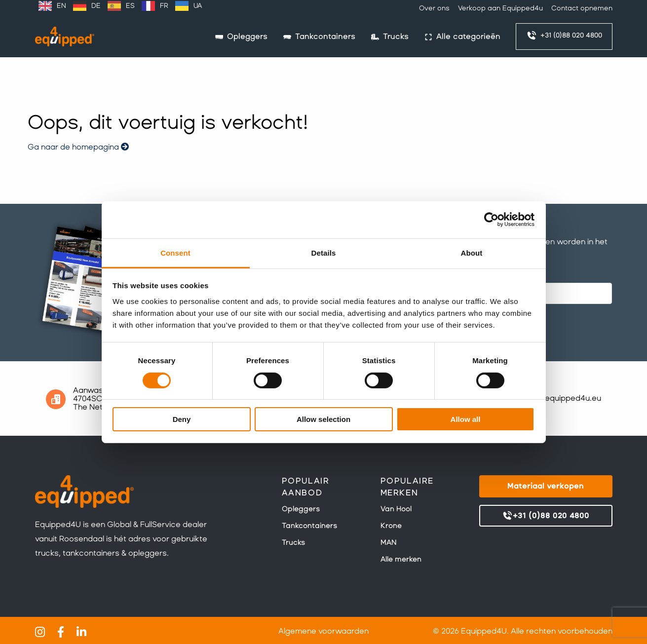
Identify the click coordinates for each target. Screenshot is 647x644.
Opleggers (301, 509)
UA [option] (198, 6)
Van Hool (396, 509)
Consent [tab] (175, 252)
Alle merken (401, 559)
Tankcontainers (309, 526)
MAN (388, 542)
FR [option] (164, 6)
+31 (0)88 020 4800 (564, 36)
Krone (391, 526)
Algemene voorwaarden (323, 631)
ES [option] (130, 6)
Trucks (293, 542)
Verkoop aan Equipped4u (500, 8)
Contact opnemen (582, 8)
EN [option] (61, 6)
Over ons (434, 8)
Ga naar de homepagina (78, 147)
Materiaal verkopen (546, 486)
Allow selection (323, 419)
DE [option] (96, 6)
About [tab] (472, 252)
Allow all (466, 419)
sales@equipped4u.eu (559, 398)
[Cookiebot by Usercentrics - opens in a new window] (491, 220)
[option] (52, 6)
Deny (182, 419)
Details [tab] (324, 252)
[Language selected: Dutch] (120, 6)
